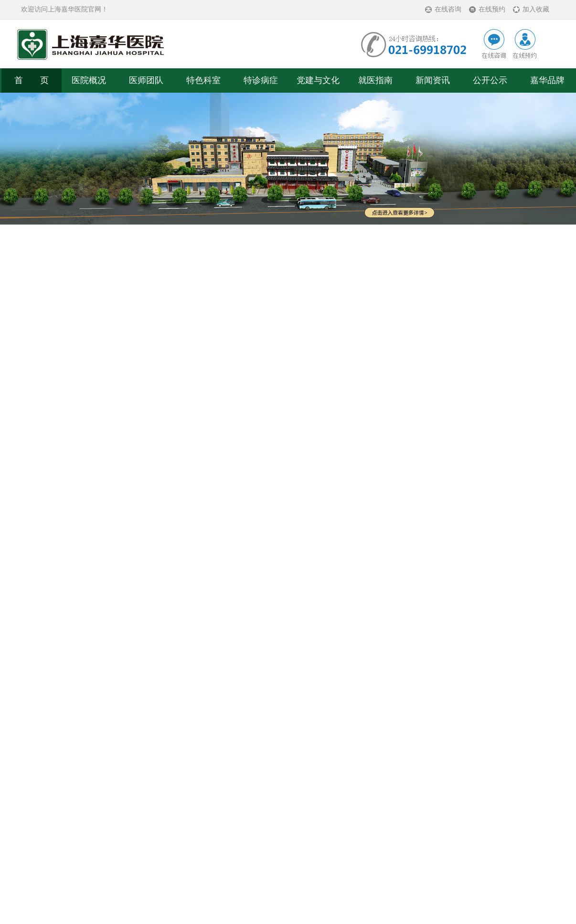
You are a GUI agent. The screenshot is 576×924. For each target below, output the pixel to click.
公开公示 (490, 80)
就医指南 (375, 80)
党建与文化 (318, 80)
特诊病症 (261, 80)
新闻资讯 (433, 80)
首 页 (32, 80)
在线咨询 (448, 9)
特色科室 (203, 80)
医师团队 (146, 80)
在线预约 (492, 9)
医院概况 (89, 80)
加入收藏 (536, 9)
